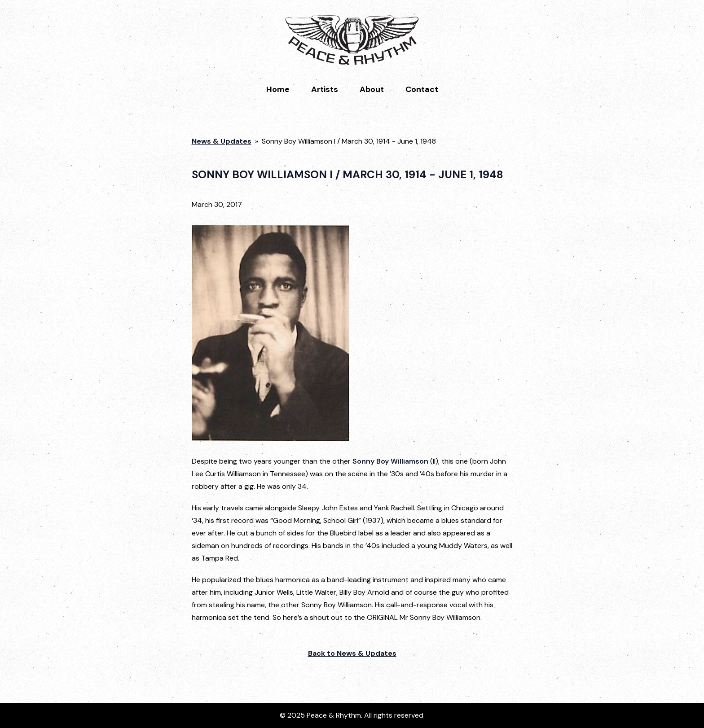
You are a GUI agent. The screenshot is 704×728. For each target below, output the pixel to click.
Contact (422, 89)
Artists (325, 89)
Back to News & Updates (352, 653)
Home (278, 89)
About (372, 89)
